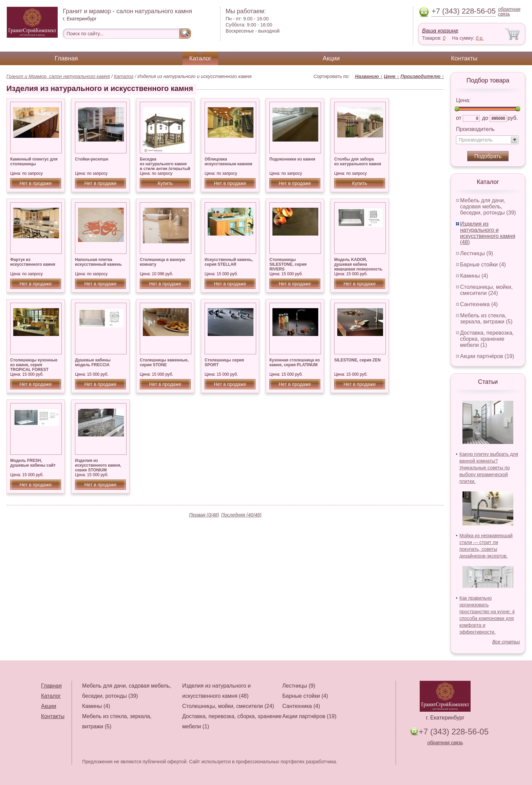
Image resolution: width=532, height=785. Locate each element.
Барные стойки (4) (483, 265)
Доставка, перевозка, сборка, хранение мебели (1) (487, 339)
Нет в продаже (35, 183)
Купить (165, 183)
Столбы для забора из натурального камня (358, 162)
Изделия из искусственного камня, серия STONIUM (98, 465)
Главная (66, 58)
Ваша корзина (440, 31)
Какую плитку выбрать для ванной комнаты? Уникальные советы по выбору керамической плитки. (489, 468)
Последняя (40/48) (241, 515)
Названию (369, 76)
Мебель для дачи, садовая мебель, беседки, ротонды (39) (488, 207)
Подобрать (488, 156)
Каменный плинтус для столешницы (34, 162)
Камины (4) (474, 276)
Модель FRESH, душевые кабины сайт (33, 463)
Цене (391, 76)
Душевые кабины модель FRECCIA (93, 362)
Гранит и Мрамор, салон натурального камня (58, 76)
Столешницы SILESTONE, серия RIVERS (288, 264)
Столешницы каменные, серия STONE (164, 362)
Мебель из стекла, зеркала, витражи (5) (486, 319)
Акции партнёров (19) (487, 356)
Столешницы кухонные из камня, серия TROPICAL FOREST (34, 365)
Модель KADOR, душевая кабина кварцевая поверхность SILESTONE (358, 267)
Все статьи (506, 642)
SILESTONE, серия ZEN (357, 360)
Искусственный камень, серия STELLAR (229, 262)
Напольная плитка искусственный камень (98, 262)
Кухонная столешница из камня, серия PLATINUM (294, 362)
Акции (331, 58)
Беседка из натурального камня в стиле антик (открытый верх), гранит (165, 166)
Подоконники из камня (292, 159)
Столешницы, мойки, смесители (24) (486, 290)
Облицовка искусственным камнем (229, 162)
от (459, 118)
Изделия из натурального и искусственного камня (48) (488, 233)
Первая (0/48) (204, 515)
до (485, 118)
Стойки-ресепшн (92, 159)
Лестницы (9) (477, 253)
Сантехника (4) (479, 304)
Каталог (200, 58)
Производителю (422, 76)
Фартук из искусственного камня (33, 262)
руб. (513, 118)
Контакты (464, 58)
